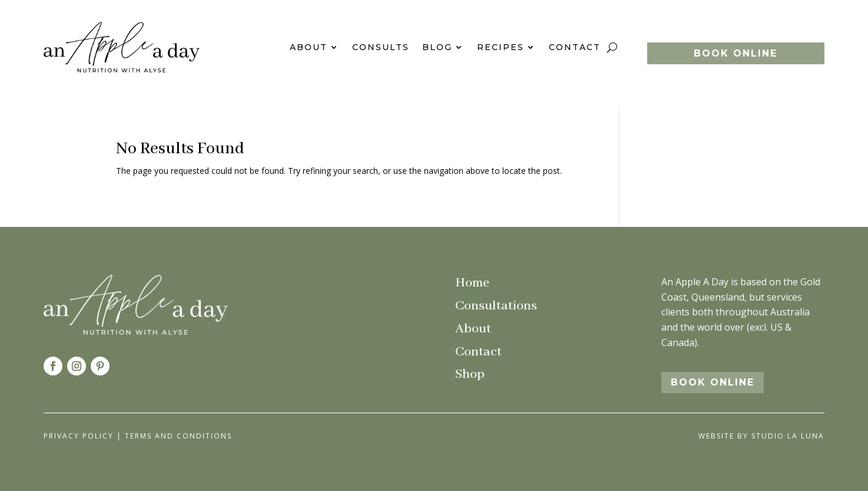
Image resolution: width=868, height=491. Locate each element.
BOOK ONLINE (736, 53)
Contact (575, 47)
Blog (437, 47)
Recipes (501, 47)
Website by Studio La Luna (761, 436)
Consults (381, 47)
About (309, 47)
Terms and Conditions (178, 436)
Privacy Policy (79, 436)
